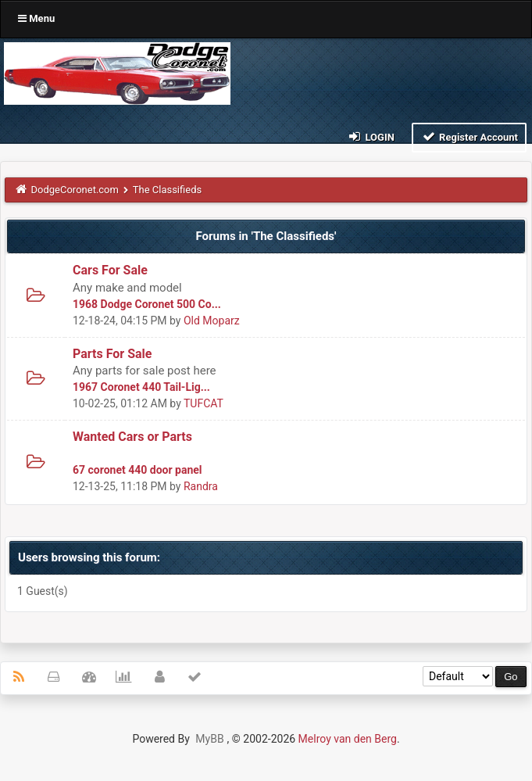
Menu (36, 18)
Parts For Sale (112, 354)
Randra (201, 486)
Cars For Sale (110, 270)
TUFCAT (204, 403)
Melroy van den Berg (348, 739)
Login (371, 136)
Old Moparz (212, 321)
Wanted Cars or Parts (132, 437)
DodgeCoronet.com (75, 190)
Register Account (469, 136)
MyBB (209, 739)
